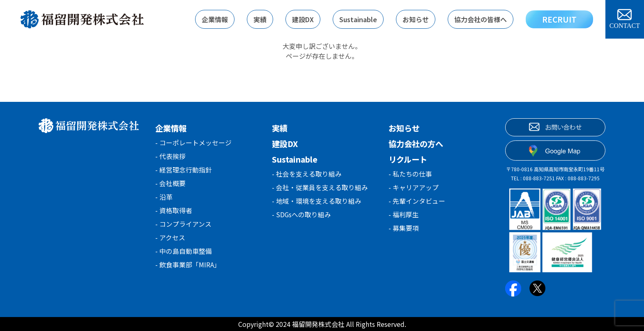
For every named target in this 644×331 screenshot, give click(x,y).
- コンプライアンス (183, 227)
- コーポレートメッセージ (193, 143)
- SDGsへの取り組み (302, 216)
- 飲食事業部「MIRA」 (188, 269)
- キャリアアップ (414, 188)
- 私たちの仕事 (410, 174)
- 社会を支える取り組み (307, 174)
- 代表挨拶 (170, 157)
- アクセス (170, 241)
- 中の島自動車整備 (184, 255)
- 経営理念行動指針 (184, 171)
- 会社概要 (170, 185)
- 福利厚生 (404, 216)
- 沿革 (164, 199)
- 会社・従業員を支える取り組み (320, 188)
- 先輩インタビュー (417, 202)
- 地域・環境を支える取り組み (317, 202)
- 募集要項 (404, 230)
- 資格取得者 (174, 213)
